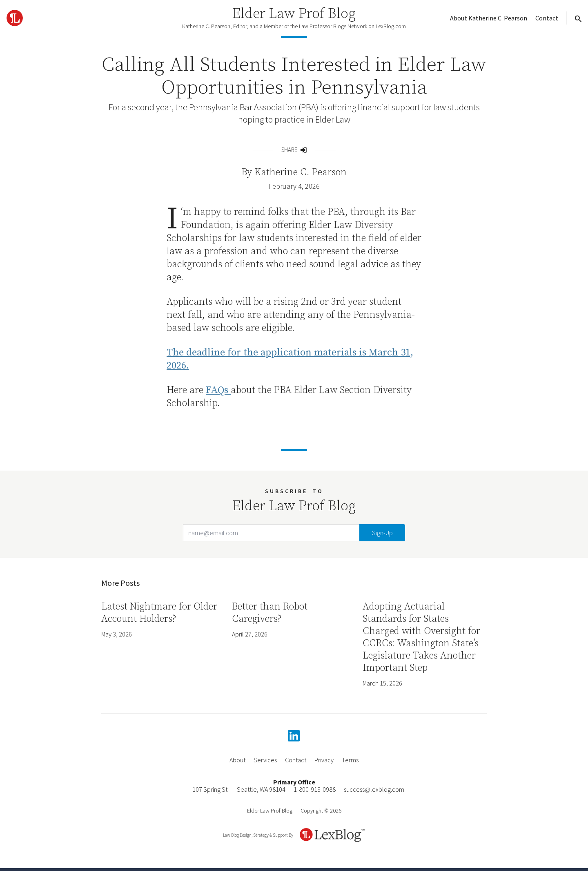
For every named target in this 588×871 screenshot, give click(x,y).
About (237, 760)
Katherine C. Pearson (301, 172)
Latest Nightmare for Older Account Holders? (159, 613)
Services (265, 760)
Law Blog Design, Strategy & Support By (258, 835)
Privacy (324, 760)
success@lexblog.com (374, 789)
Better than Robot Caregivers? (270, 613)
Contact (547, 18)
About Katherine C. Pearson (489, 18)
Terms (350, 760)
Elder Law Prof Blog (294, 14)
